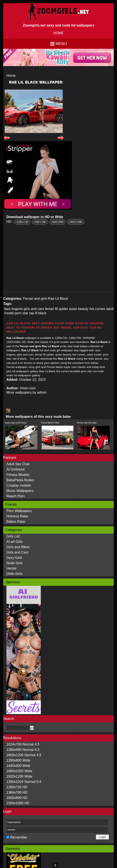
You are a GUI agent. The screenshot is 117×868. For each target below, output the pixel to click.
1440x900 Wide (18, 766)
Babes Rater (16, 522)
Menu (61, 44)
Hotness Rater (17, 516)
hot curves (97, 309)
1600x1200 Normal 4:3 (24, 755)
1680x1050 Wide (19, 771)
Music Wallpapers (20, 491)
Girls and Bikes (18, 547)
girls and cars (34, 309)
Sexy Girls (14, 558)
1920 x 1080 (76, 222)
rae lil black (38, 313)
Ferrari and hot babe (87, 423)
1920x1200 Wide (19, 776)
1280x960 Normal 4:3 (23, 750)
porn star (21, 313)
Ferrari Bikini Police (50, 423)
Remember (19, 837)
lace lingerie (13, 309)
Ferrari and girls (35, 299)
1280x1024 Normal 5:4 (24, 782)
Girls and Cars (17, 552)
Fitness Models (18, 475)
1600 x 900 (57, 222)
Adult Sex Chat (18, 464)
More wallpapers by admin (27, 392)
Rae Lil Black (58, 299)
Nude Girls (15, 563)
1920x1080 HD (18, 803)
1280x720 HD (17, 787)
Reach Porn (16, 496)
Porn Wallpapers (19, 511)
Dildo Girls (14, 574)
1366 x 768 (40, 222)
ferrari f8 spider (56, 309)
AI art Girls (15, 542)
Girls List (13, 536)
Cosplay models (19, 485)
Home (11, 76)
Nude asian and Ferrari (16, 423)
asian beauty (79, 309)
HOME (59, 33)
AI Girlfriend (15, 469)
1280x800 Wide (18, 760)
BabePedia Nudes (20, 480)
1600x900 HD (17, 798)
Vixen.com (28, 388)
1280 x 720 (22, 222)
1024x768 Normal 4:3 (23, 744)
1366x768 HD (17, 792)
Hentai (11, 568)
